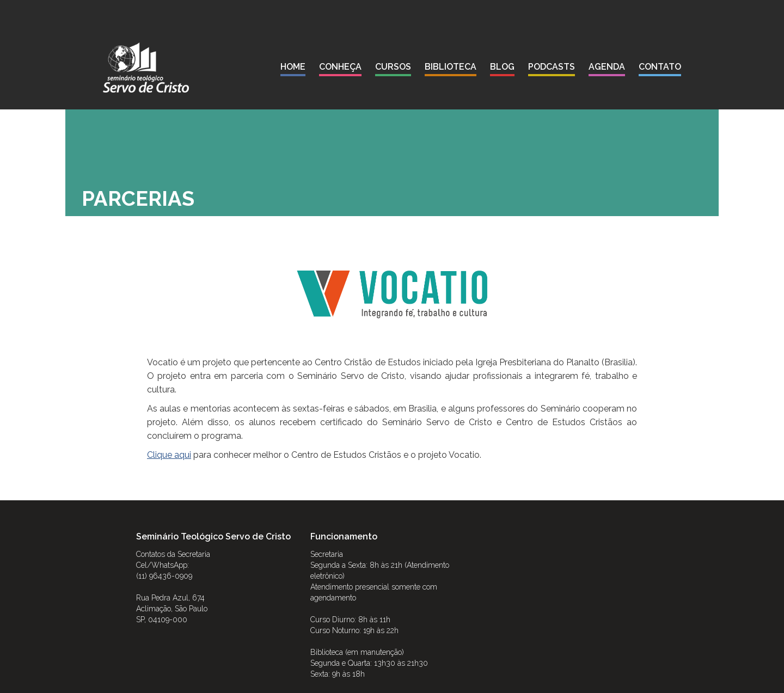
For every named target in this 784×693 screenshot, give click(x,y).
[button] (340, 69)
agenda (607, 67)
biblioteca (451, 67)
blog (502, 67)
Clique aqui (169, 455)
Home (293, 67)
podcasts (552, 67)
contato (660, 67)
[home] (146, 68)
